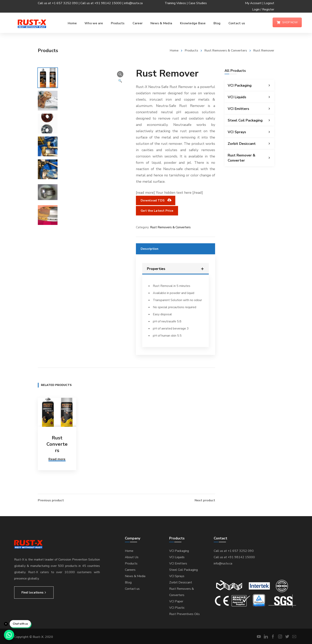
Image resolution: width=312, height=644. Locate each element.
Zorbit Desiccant (251, 144)
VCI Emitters (251, 109)
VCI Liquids (251, 97)
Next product (205, 500)
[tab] (175, 249)
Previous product (51, 500)
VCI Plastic (177, 608)
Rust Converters (57, 444)
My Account (253, 3)
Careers (130, 570)
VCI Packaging (251, 85)
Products (191, 51)
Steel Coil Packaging (251, 120)
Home (174, 51)
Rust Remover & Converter (251, 158)
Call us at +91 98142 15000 (234, 557)
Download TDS (156, 200)
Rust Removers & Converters (226, 51)
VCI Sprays (251, 132)
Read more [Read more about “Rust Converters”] (57, 459)
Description (149, 249)
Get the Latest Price (157, 211)
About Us (132, 557)
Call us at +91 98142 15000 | (102, 3)
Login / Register (263, 9)
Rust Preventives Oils (184, 614)
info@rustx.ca (133, 3)
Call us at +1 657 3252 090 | (59, 3)
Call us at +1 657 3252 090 (234, 551)
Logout (269, 3)
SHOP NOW (287, 22)
